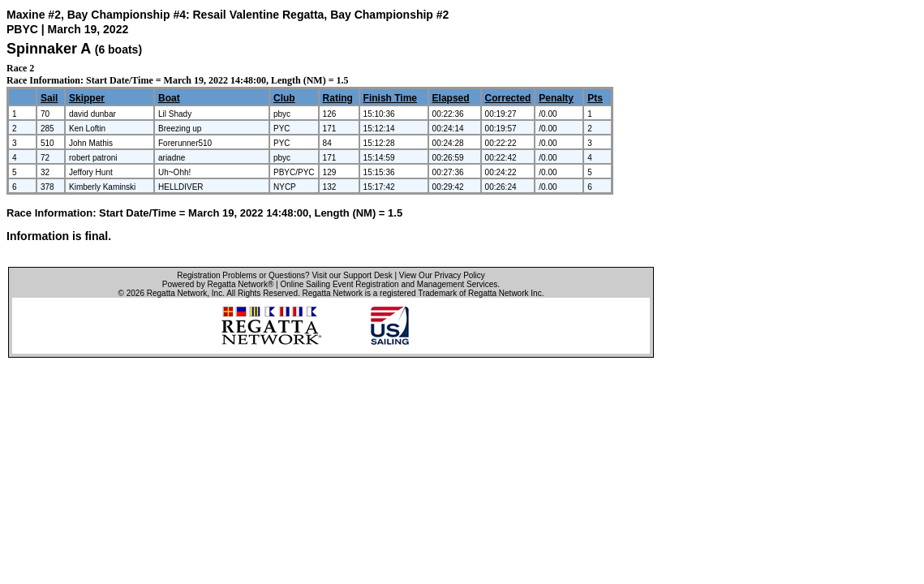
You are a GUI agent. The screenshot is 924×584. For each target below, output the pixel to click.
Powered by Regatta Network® (218, 284)
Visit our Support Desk (352, 275)
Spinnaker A (49, 49)
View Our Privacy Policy (442, 275)
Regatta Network (177, 293)
